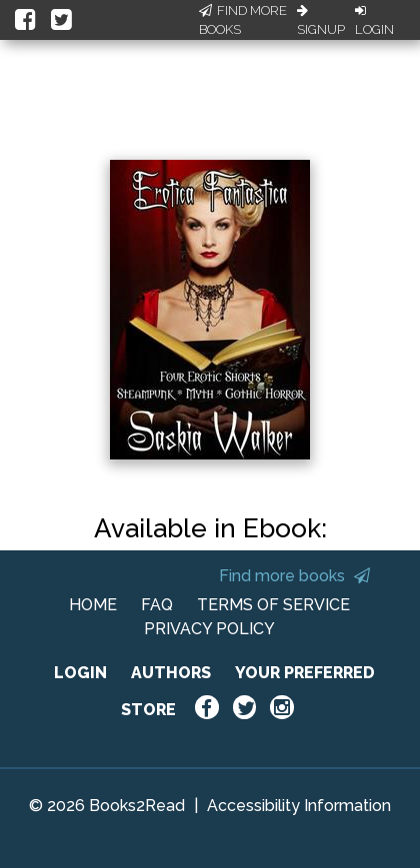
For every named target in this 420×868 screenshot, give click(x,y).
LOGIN (80, 673)
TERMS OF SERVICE (273, 605)
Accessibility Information (299, 806)
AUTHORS (171, 673)
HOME (93, 605)
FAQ (157, 605)
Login (374, 21)
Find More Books (243, 20)
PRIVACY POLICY (209, 629)
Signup (321, 21)
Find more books (294, 576)
